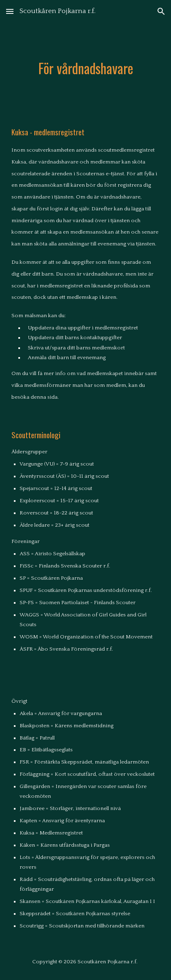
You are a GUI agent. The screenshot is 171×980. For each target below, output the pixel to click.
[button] (10, 11)
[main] (85, 68)
